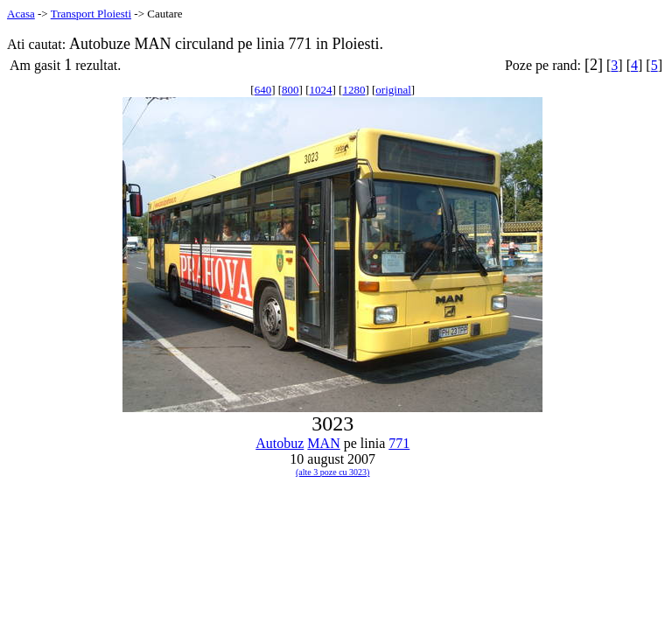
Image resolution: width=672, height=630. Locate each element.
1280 (353, 90)
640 (263, 90)
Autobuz (280, 443)
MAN (323, 443)
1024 (321, 90)
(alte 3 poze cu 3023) (332, 472)
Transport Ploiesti (91, 14)
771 (399, 443)
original (393, 90)
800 (290, 90)
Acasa (21, 14)
